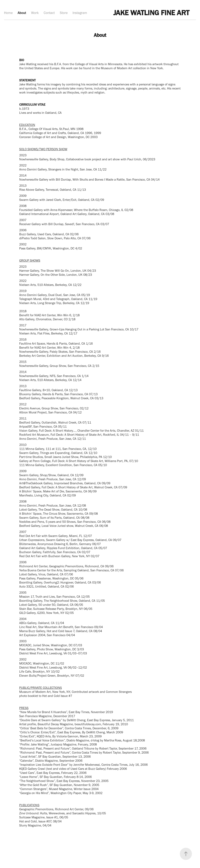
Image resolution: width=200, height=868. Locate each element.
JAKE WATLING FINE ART (151, 13)
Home (8, 13)
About (22, 13)
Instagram (80, 13)
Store (64, 13)
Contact (49, 13)
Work (35, 13)
